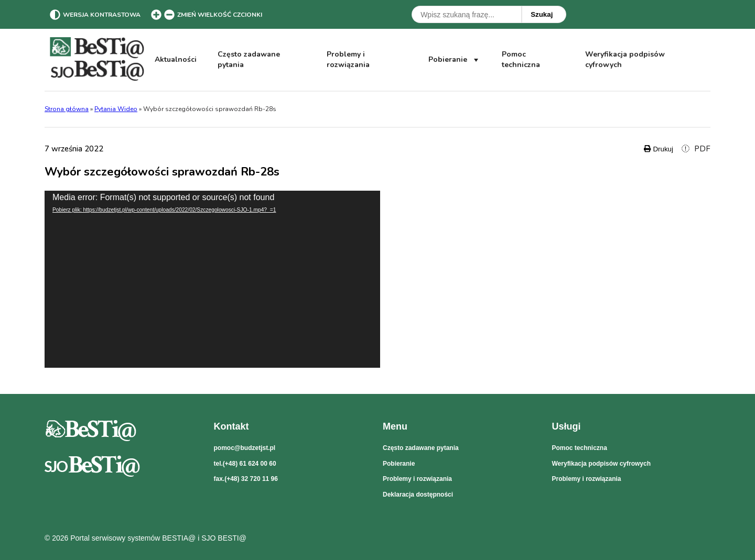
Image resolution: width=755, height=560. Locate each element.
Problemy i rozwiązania (348, 59)
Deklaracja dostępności (418, 495)
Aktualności (176, 59)
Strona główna (67, 109)
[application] (212, 279)
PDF (696, 149)
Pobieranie (455, 60)
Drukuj (659, 149)
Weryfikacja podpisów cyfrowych (625, 60)
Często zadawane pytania (249, 59)
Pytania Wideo (116, 109)
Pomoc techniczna (521, 59)
